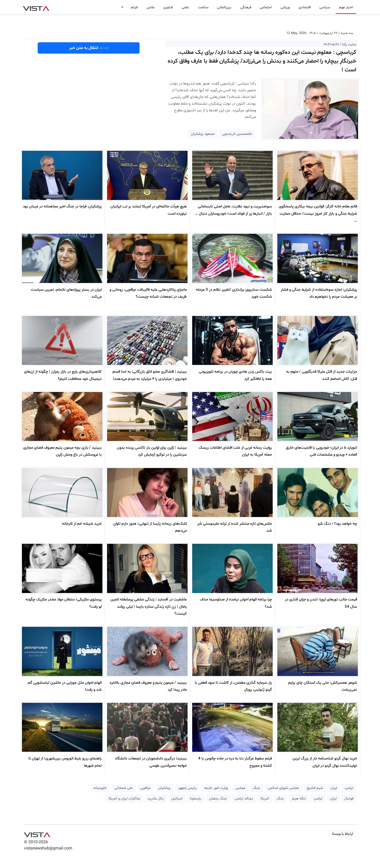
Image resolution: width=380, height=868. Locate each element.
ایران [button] (334, 788)
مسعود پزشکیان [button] (203, 134)
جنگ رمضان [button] (218, 799)
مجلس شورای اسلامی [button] (283, 788)
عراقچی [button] (145, 788)
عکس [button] (151, 7)
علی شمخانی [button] (124, 788)
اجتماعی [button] (266, 7)
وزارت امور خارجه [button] (216, 788)
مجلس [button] (240, 788)
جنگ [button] (257, 788)
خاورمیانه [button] (100, 788)
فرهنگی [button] (246, 7)
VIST (36, 7)
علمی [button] (185, 7)
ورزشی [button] (285, 7)
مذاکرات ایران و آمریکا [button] (124, 799)
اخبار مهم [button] (346, 7)
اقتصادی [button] (305, 7)
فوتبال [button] (349, 799)
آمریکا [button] (265, 799)
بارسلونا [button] (196, 799)
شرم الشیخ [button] (315, 788)
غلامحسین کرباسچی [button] (237, 134)
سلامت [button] (203, 7)
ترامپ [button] (349, 788)
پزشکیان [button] (164, 788)
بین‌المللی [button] (224, 7)
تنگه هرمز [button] (299, 799)
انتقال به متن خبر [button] (89, 48)
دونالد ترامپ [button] (244, 799)
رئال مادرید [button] (156, 799)
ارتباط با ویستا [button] (342, 834)
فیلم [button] (134, 7)
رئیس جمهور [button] (187, 788)
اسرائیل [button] (177, 799)
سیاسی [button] (325, 7)
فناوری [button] (168, 7)
